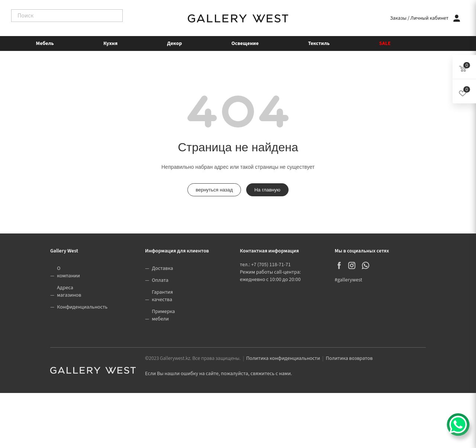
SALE (385, 43)
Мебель (45, 43)
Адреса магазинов (69, 291)
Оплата (160, 280)
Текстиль (319, 43)
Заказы (398, 18)
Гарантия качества (162, 296)
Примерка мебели (163, 315)
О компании (68, 272)
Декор (174, 43)
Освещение (245, 43)
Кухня (110, 43)
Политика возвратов (349, 358)
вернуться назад (214, 190)
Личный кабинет (430, 18)
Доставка (162, 268)
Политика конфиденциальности (283, 358)
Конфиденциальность (82, 307)
